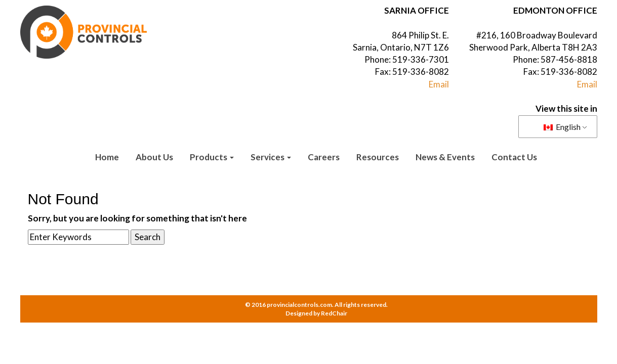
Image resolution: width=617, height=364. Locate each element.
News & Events (445, 157)
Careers (324, 157)
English (562, 127)
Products (212, 157)
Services (271, 157)
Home (107, 157)
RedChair (334, 313)
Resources (378, 157)
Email (439, 84)
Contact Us (514, 157)
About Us (154, 157)
